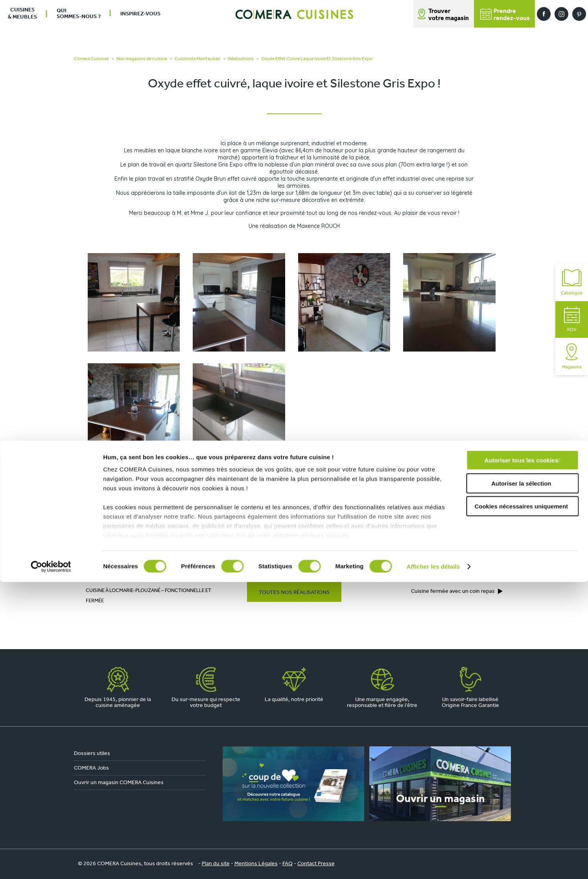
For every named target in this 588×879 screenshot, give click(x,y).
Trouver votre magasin (449, 15)
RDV (572, 319)
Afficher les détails (433, 863)
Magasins (572, 356)
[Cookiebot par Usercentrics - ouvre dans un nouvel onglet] (51, 864)
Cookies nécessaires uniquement (521, 804)
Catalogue (572, 282)
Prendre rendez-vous (406, 542)
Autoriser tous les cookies (521, 758)
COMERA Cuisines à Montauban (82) (159, 560)
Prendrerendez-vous (505, 15)
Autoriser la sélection (521, 780)
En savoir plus (364, 498)
